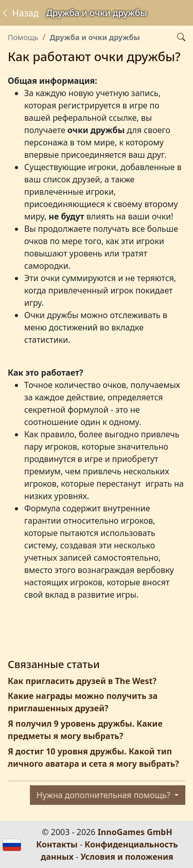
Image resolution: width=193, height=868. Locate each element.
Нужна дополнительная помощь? (104, 795)
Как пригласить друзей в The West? (82, 681)
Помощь (23, 37)
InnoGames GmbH (135, 832)
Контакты (57, 844)
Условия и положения (127, 857)
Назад (20, 13)
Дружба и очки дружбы (94, 37)
